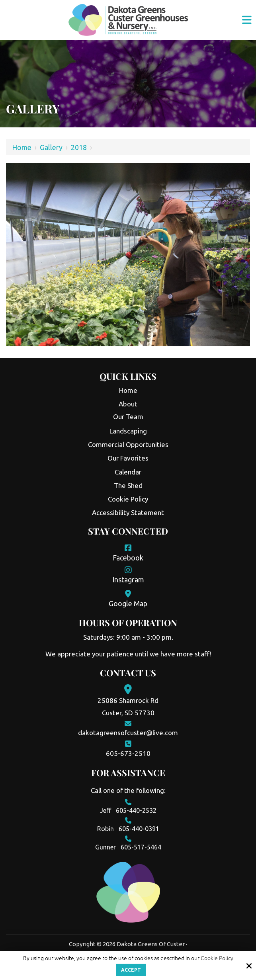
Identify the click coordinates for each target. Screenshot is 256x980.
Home (22, 147)
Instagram (128, 580)
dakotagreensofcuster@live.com (128, 733)
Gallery (51, 147)
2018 (79, 147)
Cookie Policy (217, 958)
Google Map (128, 603)
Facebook (128, 558)
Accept (131, 970)
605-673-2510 (128, 753)
